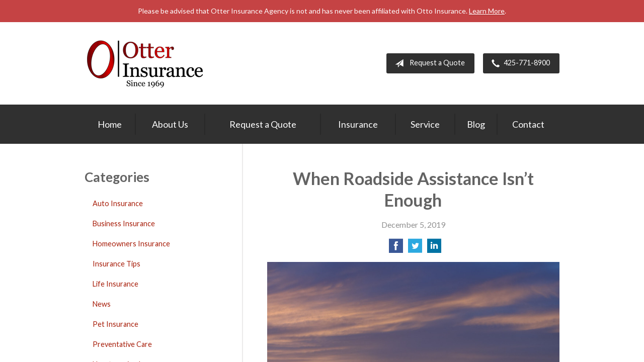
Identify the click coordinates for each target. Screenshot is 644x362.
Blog (476, 124)
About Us (170, 124)
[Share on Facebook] (396, 249)
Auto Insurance (118, 203)
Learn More (487, 11)
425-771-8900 (519, 63)
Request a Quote (428, 63)
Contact (528, 124)
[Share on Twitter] (415, 249)
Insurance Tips (116, 264)
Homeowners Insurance (131, 244)
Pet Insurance (115, 324)
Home (110, 124)
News (102, 304)
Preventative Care (122, 344)
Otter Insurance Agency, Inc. (145, 63)
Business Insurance (124, 223)
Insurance (358, 124)
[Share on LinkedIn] (434, 249)
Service (425, 124)
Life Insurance (115, 284)
